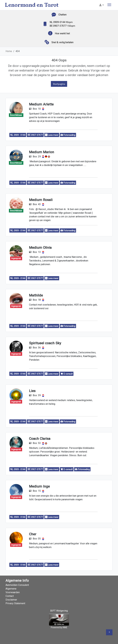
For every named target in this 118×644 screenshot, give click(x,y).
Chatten (62, 15)
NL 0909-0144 (61, 22)
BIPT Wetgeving (59, 611)
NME (65, 627)
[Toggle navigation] (109, 5)
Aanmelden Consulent (17, 585)
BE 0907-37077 (62, 26)
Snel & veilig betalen (62, 42)
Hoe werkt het (62, 33)
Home (9, 51)
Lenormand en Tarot (32, 5)
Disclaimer (11, 600)
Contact (10, 596)
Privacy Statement (15, 603)
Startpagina (59, 84)
